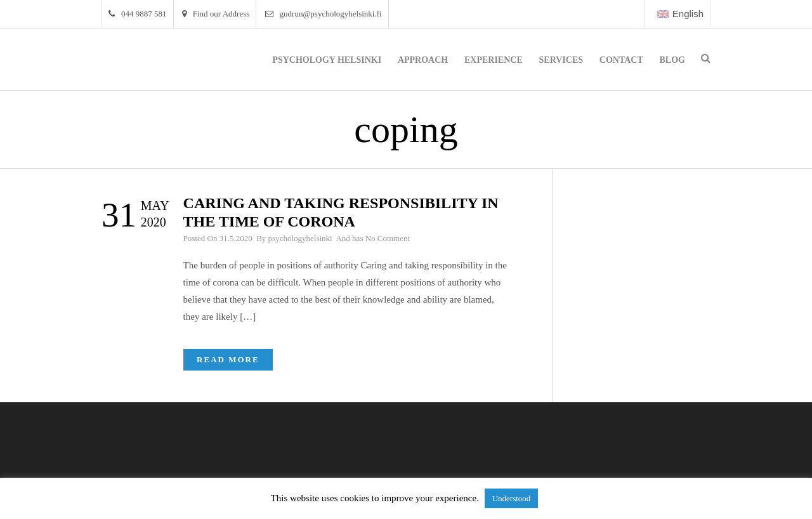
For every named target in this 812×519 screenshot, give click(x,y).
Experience (494, 60)
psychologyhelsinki (300, 238)
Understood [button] (512, 498)
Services (561, 60)
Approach (423, 60)
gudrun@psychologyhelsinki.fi (324, 14)
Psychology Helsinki (327, 60)
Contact (621, 60)
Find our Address (216, 14)
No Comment (388, 238)
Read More (228, 359)
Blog (672, 60)
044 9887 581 (138, 14)
